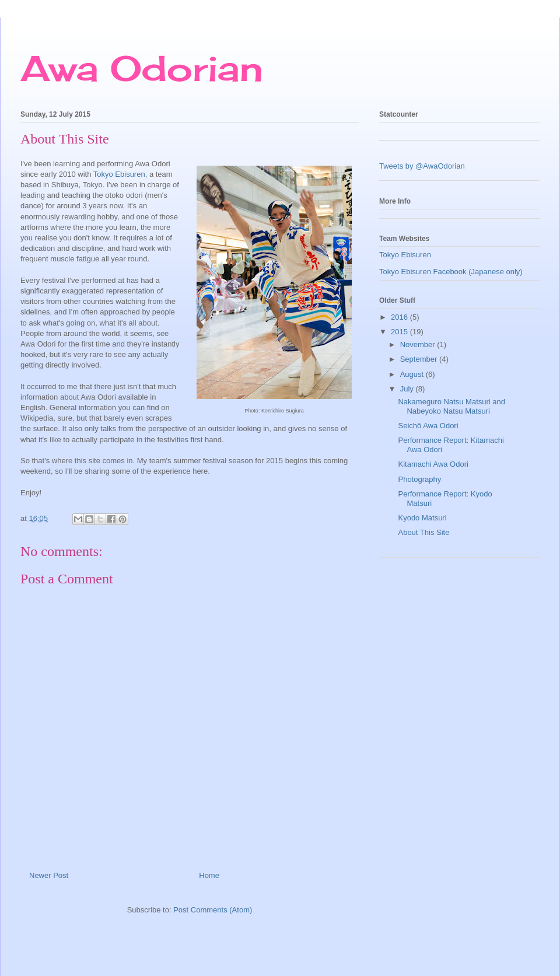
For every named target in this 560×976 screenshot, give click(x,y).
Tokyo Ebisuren (119, 174)
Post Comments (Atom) (213, 910)
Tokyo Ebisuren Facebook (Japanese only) (451, 272)
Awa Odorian (142, 68)
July (408, 389)
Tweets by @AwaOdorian (422, 166)
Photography (419, 479)
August (413, 374)
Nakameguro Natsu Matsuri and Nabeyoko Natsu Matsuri (452, 406)
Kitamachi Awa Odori (433, 464)
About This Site (423, 532)
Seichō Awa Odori (428, 426)
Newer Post (49, 875)
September (420, 359)
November (419, 344)
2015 (400, 332)
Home (209, 875)
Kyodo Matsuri (422, 518)
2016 (400, 317)
